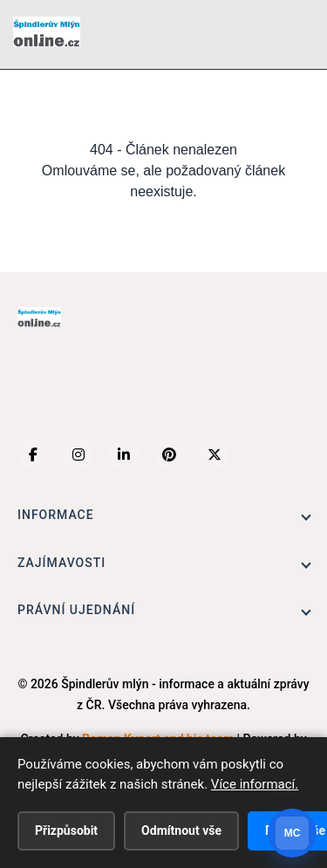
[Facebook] (33, 455)
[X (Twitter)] (215, 455)
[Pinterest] (169, 455)
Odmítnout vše (181, 830)
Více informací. (255, 784)
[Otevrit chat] (292, 833)
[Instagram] (78, 455)
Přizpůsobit (66, 830)
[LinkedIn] (124, 455)
